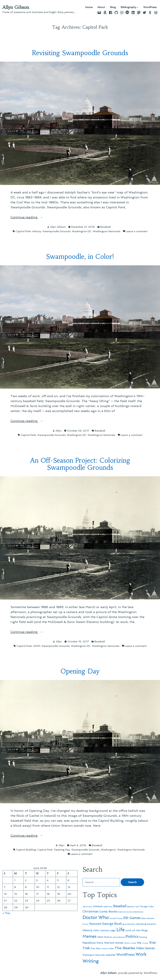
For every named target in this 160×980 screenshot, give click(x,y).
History (37, 231)
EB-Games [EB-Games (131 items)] (132, 918)
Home (89, 7)
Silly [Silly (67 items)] (139, 943)
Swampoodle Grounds (57, 231)
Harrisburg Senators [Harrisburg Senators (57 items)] (146, 924)
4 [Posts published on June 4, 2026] (48, 880)
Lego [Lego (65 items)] (113, 930)
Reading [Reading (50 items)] (143, 937)
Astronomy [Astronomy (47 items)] (87, 907)
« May (6, 913)
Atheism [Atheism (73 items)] (98, 906)
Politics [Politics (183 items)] (132, 936)
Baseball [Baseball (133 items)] (120, 906)
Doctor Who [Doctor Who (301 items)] (96, 917)
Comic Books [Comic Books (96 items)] (108, 911)
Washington (108, 850)
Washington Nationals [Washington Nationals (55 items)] (94, 955)
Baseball (106, 227)
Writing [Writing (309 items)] (91, 961)
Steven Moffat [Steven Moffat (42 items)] (108, 949)
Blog (113, 7)
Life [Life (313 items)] (121, 930)
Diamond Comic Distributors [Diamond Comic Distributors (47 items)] (131, 912)
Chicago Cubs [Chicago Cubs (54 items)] (147, 907)
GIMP (37, 646)
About (101, 7)
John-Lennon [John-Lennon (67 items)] (101, 930)
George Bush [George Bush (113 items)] (112, 924)
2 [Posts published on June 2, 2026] (26, 880)
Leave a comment (137, 231)
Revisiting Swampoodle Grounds (80, 53)
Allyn (59, 431)
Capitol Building (26, 850)
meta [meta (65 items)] (100, 937)
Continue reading (34, 217)
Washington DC (82, 231)
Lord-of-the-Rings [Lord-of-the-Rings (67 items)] (137, 930)
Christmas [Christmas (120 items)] (91, 911)
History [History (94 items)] (87, 930)
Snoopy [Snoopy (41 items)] (145, 943)
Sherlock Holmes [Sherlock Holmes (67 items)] (114, 943)
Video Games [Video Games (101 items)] (145, 948)
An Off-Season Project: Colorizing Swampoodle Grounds (80, 464)
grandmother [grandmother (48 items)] (129, 924)
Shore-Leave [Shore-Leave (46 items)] (130, 943)
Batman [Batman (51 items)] (131, 907)
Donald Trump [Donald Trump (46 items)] (116, 918)
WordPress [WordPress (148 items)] (126, 954)
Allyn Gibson (16, 7)
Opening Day (80, 671)
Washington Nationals (107, 231)
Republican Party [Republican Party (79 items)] (93, 943)
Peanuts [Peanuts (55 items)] (108, 937)
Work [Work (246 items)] (141, 954)
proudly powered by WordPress (137, 973)
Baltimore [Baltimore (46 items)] (108, 907)
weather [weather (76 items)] (111, 955)
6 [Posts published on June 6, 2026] (68, 880)
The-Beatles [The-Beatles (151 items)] (125, 948)
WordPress (150, 7)
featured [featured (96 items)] (95, 924)
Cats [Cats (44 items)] (137, 907)
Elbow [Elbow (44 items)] (144, 918)
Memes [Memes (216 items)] (90, 936)
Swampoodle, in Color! (80, 257)
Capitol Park (23, 231)
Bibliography (128, 7)
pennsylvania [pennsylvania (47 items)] (119, 937)
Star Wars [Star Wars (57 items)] (96, 948)
